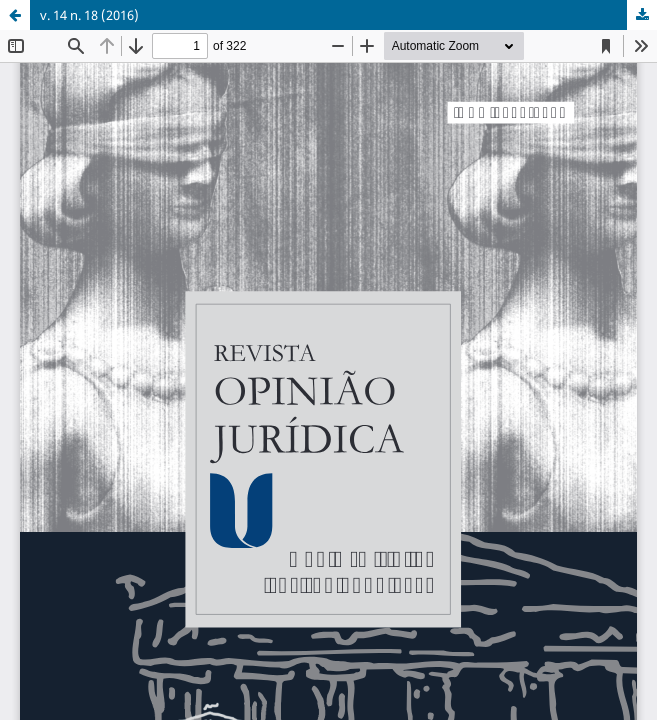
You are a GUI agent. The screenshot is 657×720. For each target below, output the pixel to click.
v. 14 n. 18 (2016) (89, 15)
